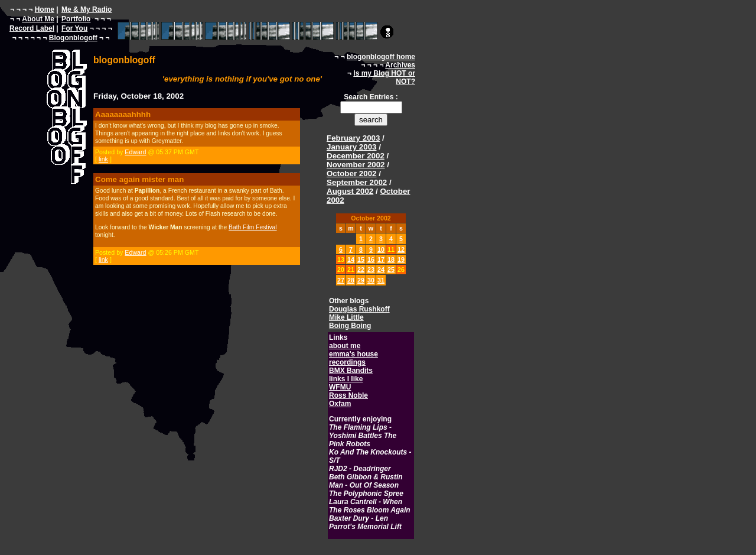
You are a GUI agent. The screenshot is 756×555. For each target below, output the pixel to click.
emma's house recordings (353, 358)
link (103, 159)
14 (351, 259)
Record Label (32, 28)
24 (381, 270)
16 (371, 259)
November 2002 (356, 165)
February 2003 (353, 138)
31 (381, 280)
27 (341, 280)
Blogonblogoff (73, 38)
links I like (346, 379)
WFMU (340, 387)
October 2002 (351, 173)
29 (361, 280)
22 (361, 270)
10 (381, 249)
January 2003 (351, 147)
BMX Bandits (351, 371)
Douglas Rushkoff (359, 309)
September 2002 (357, 182)
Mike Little (346, 317)
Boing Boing (350, 326)
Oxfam (340, 404)
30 (371, 280)
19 (401, 259)
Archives (400, 65)
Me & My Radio (87, 9)
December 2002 (356, 156)
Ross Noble (348, 395)
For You (74, 28)
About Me (38, 19)
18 (391, 259)
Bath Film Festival (252, 227)
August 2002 (350, 191)
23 (371, 270)
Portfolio (76, 19)
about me (345, 346)
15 (361, 259)
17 (381, 259)
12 (401, 249)
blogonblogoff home (381, 57)
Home (45, 9)
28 (351, 280)
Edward (135, 152)
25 (391, 270)
